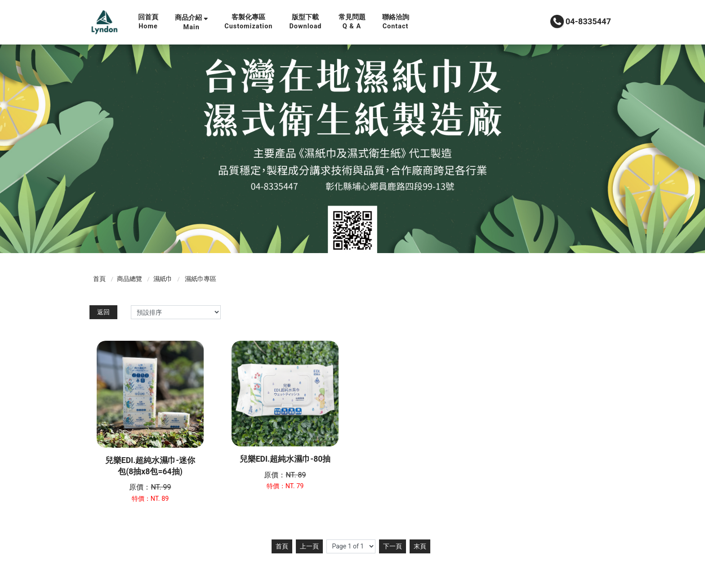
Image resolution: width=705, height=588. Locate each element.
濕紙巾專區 (201, 279)
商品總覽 (129, 279)
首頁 (99, 279)
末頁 (420, 546)
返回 (103, 312)
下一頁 (393, 546)
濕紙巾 (163, 279)
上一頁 (309, 546)
